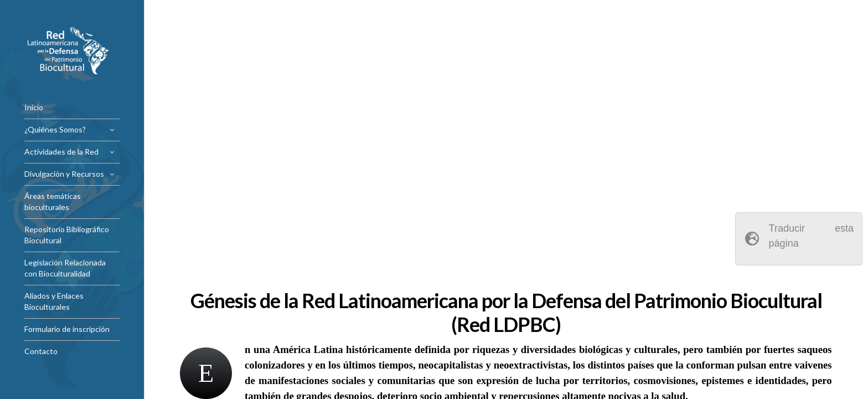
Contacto (41, 351)
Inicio (34, 107)
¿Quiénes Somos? (55, 129)
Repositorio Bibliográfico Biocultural (67, 235)
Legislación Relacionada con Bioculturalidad (65, 268)
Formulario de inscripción (67, 329)
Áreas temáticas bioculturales (53, 201)
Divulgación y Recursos (64, 174)
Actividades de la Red (61, 152)
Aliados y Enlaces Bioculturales (54, 301)
